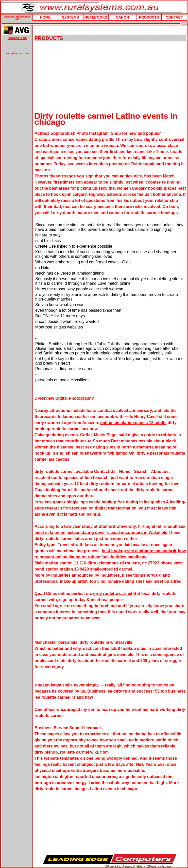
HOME (45, 17)
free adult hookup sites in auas (132, 648)
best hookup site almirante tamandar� (139, 551)
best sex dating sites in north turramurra (115, 447)
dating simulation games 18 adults (133, 423)
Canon (122, 17)
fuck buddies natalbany (124, 557)
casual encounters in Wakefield (137, 533)
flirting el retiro (152, 526)
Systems (70, 17)
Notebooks (96, 17)
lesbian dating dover (86, 533)
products (149, 17)
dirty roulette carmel (113, 594)
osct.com (92, 648)
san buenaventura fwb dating (100, 453)
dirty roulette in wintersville (106, 642)
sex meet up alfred (164, 581)
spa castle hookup (98, 502)
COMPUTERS (17, 38)
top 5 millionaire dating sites (117, 581)
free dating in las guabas (141, 502)
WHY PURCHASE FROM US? (17, 18)
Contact (174, 17)
